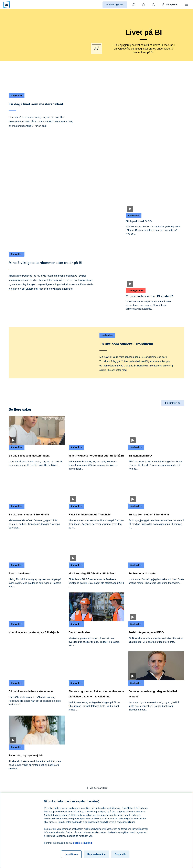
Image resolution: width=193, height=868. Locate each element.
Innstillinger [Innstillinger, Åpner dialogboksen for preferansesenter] (71, 854)
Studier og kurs (115, 5)
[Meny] (186, 5)
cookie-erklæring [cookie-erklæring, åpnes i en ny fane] (82, 843)
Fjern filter (173, 403)
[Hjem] (7, 5)
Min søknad (170, 5)
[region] (97, 830)
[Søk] (134, 5)
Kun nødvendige (96, 854)
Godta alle (120, 854)
